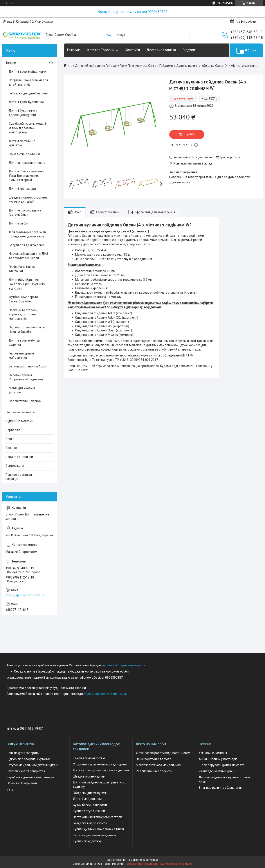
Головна (74, 50)
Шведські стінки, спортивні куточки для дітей (28, 200)
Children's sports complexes (26, 771)
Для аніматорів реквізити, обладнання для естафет (28, 234)
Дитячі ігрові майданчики (27, 72)
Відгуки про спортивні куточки (28, 759)
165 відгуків (225, 3)
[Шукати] (109, 35)
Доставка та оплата (20, 412)
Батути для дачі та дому (26, 245)
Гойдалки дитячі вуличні (91, 793)
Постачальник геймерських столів (98, 817)
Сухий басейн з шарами (90, 805)
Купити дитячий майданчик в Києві (98, 829)
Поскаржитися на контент (141, 864)
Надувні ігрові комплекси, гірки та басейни (27, 329)
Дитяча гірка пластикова (27, 163)
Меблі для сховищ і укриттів (23, 390)
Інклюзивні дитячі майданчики (22, 356)
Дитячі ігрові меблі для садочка (26, 343)
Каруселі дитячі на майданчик (95, 835)
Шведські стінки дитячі (90, 776)
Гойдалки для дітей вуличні (29, 93)
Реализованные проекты (154, 771)
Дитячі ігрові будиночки (26, 102)
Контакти (132, 50)
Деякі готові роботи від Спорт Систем (163, 753)
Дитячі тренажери (22, 189)
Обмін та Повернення (22, 783)
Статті (10, 439)
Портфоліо (13, 430)
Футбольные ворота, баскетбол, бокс (24, 299)
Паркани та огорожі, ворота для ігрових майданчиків (23, 314)
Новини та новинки (19, 457)
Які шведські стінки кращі (217, 771)
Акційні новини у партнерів (218, 759)
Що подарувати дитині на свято (222, 765)
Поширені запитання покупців (20, 477)
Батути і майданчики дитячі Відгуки (32, 765)
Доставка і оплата (161, 50)
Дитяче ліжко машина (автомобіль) (25, 213)
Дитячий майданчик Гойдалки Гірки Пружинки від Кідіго (116, 66)
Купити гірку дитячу (87, 841)
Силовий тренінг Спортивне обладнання (26, 377)
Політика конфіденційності (176, 864)
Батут (11, 789)
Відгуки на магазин (19, 421)
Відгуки (189, 50)
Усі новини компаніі (213, 753)
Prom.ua (153, 860)
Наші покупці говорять (23, 753)
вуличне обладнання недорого (125, 665)
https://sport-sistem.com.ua (25, 595)
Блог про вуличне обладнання (221, 788)
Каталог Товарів (100, 50)
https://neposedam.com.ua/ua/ (105, 694)
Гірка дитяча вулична (24, 154)
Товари (11, 63)
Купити (190, 134)
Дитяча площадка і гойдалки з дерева (101, 770)
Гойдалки (166, 66)
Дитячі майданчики (87, 799)
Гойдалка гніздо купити (90, 823)
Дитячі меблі (18, 223)
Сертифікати (15, 466)
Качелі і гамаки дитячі (89, 758)
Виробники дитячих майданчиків (31, 777)
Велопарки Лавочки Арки (27, 366)
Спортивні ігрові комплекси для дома (100, 764)
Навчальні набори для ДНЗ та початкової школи (28, 256)
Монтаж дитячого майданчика (158, 765)
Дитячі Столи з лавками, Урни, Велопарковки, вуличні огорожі (27, 176)
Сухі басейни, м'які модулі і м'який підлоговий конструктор (28, 128)
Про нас (11, 448)
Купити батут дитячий (89, 811)
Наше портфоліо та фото (154, 759)
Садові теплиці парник (25, 401)
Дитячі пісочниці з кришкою (22, 143)
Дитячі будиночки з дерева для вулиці (23, 113)
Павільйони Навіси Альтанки (22, 269)
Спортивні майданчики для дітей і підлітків (28, 82)
